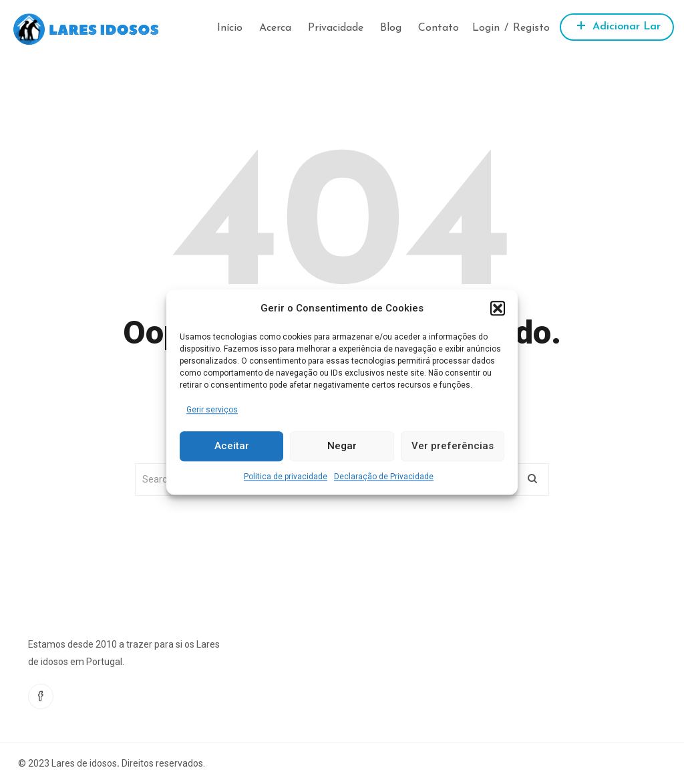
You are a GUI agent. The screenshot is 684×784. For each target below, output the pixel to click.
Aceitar (232, 446)
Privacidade (336, 28)
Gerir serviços (212, 410)
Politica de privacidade (286, 477)
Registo (531, 28)
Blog (391, 28)
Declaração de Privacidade (384, 477)
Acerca (275, 28)
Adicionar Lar (617, 25)
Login (486, 28)
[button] (498, 308)
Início (230, 28)
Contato (439, 28)
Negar (342, 446)
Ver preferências (453, 446)
